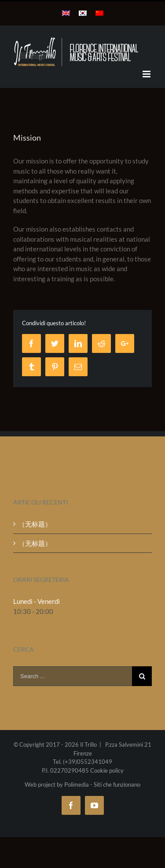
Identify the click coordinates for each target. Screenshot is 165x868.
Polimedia (77, 784)
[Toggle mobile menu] (147, 74)
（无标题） (35, 524)
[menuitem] (66, 13)
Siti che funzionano (117, 784)
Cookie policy (107, 770)
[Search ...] (73, 676)
